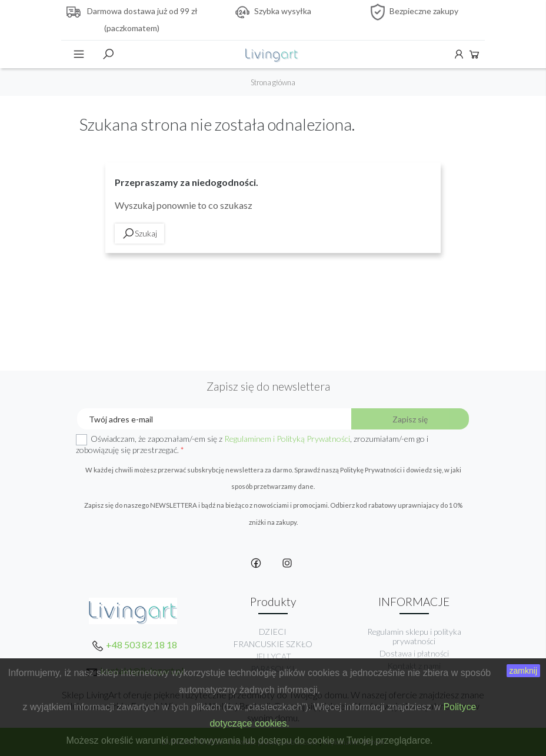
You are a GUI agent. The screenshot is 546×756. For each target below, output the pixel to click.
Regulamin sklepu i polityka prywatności (414, 636)
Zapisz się (410, 419)
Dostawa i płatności (414, 653)
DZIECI (273, 632)
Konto (459, 54)
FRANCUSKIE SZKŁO (273, 644)
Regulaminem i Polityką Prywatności (287, 439)
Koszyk (474, 54)
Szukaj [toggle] (108, 54)
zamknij (523, 671)
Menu (79, 54)
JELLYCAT (273, 656)
